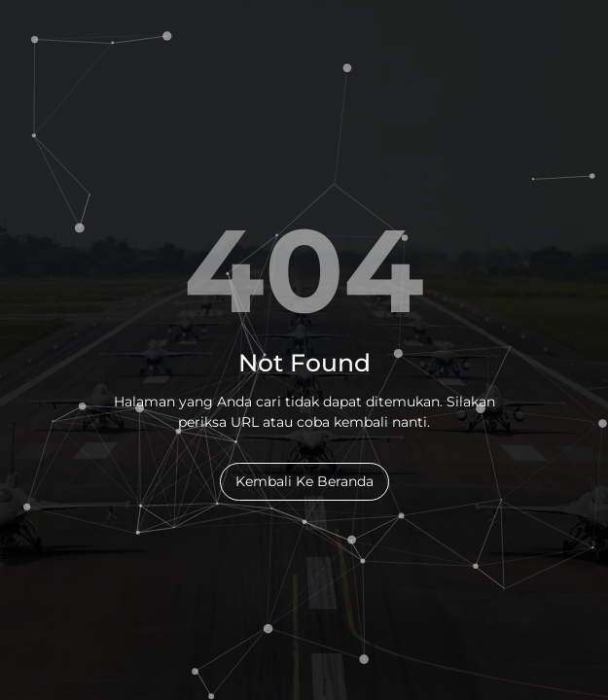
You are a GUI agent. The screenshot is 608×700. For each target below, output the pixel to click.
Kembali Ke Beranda (304, 481)
